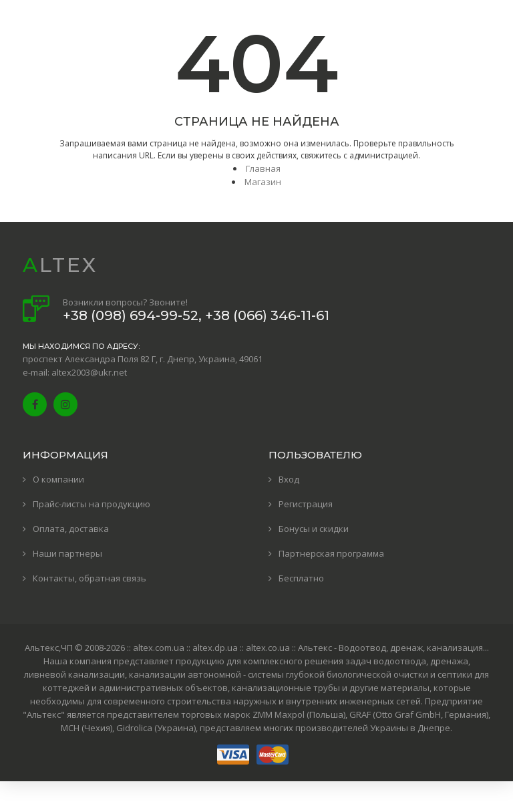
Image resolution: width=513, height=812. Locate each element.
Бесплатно (301, 578)
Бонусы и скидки (314, 529)
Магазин (263, 182)
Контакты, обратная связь (90, 578)
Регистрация (306, 504)
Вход (289, 479)
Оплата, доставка (71, 529)
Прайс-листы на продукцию (92, 504)
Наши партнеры (67, 553)
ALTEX (60, 265)
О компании (58, 479)
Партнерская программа (331, 553)
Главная (263, 168)
